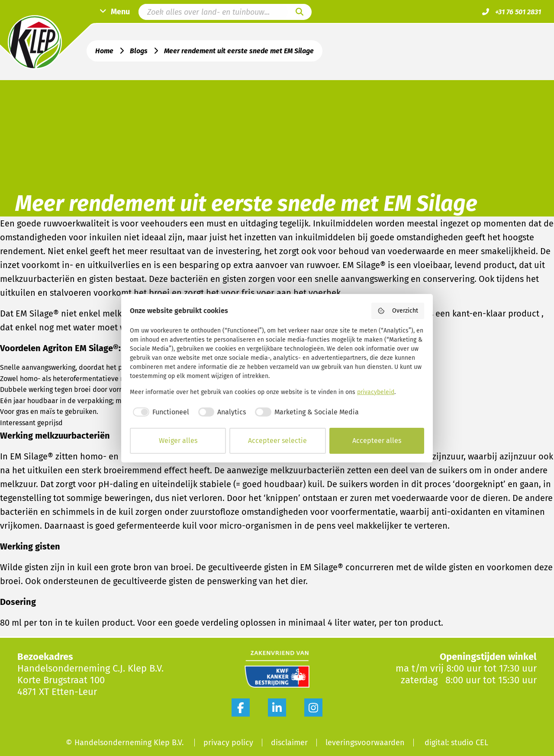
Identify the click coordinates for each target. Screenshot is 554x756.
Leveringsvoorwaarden (365, 743)
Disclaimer (289, 743)
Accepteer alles (377, 441)
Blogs (139, 51)
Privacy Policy (228, 743)
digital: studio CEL (456, 743)
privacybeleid (376, 392)
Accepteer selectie (277, 441)
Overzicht (398, 311)
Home (104, 51)
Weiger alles (178, 441)
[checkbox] (159, 412)
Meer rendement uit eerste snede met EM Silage (239, 51)
